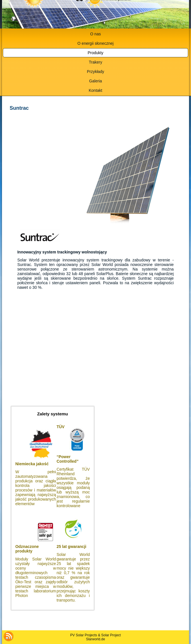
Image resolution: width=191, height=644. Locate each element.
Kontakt (95, 90)
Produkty (95, 53)
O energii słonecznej (96, 43)
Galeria (95, 81)
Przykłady (96, 72)
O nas (95, 34)
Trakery (96, 62)
